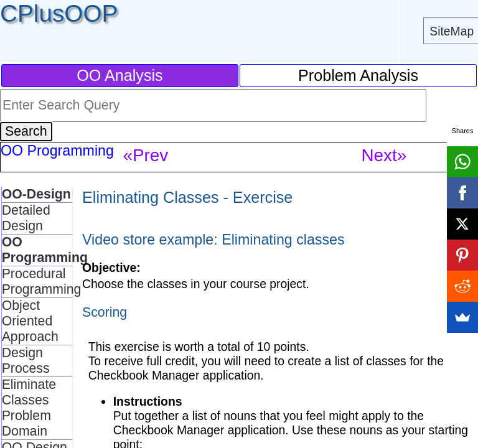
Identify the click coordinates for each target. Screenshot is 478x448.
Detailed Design (26, 218)
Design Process (26, 361)
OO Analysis (119, 75)
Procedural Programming (42, 282)
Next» (384, 155)
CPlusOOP (59, 13)
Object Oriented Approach (30, 321)
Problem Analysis (358, 75)
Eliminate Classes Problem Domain (29, 408)
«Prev (145, 155)
